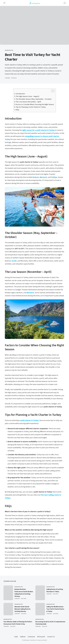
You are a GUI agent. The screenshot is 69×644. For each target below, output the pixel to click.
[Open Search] (65, 3)
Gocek (14, 261)
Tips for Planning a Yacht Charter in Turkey (31, 107)
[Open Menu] (4, 3)
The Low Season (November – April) (28, 102)
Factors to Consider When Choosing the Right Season (35, 104)
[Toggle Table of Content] (52, 91)
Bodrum (36, 177)
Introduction (20, 94)
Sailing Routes (9, 50)
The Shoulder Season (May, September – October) (34, 99)
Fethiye (54, 177)
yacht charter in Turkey (29, 420)
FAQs (17, 110)
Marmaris (43, 177)
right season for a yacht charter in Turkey (38, 130)
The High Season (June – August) (27, 96)
